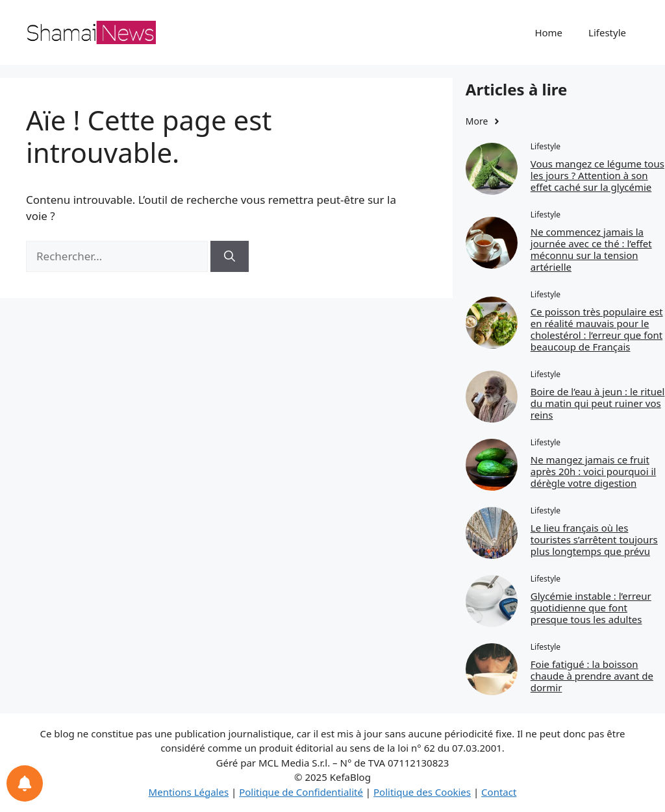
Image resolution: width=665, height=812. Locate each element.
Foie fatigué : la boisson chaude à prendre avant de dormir (592, 676)
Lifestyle (607, 32)
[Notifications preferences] (25, 783)
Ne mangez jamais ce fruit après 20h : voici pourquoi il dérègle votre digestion (593, 471)
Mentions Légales (189, 792)
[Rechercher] (230, 256)
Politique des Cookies (422, 792)
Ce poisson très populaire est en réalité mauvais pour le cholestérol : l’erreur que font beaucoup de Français (597, 329)
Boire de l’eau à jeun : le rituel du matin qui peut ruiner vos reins (598, 403)
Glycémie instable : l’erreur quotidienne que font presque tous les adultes (591, 608)
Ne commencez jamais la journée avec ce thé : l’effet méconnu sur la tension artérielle (591, 249)
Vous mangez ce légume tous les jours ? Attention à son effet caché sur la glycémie (597, 175)
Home (548, 32)
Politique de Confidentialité (301, 792)
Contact (499, 792)
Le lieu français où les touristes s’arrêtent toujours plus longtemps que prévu (594, 539)
